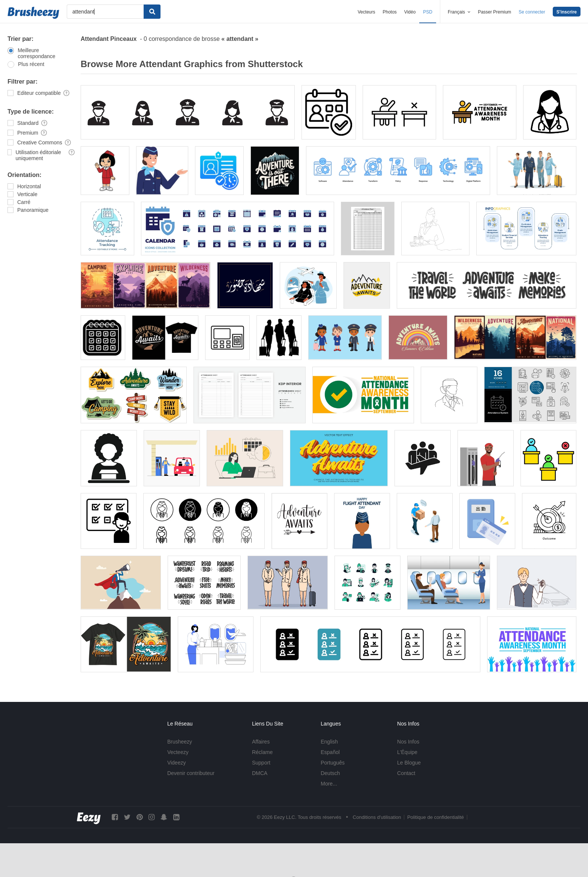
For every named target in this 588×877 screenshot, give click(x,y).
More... (329, 784)
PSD (428, 12)
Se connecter (532, 12)
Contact (406, 773)
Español (330, 752)
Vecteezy (178, 752)
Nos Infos (408, 742)
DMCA (260, 773)
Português (333, 763)
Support (261, 763)
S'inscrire (567, 12)
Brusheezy (180, 742)
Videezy (177, 763)
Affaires (261, 742)
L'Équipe (407, 752)
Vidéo (410, 12)
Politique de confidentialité (436, 817)
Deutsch (330, 773)
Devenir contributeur (191, 773)
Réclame (262, 752)
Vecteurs (367, 12)
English (329, 742)
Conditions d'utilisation (377, 817)
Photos (389, 12)
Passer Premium (494, 12)
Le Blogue (409, 763)
